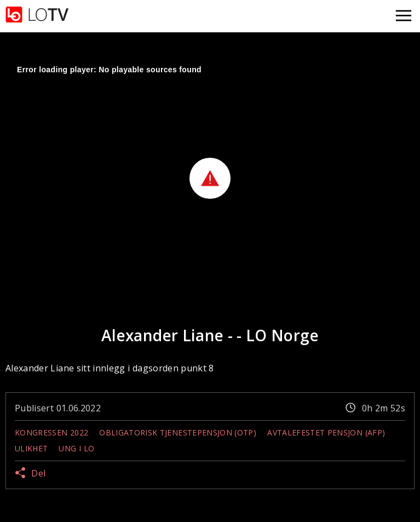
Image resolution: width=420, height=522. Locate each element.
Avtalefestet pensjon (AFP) (326, 432)
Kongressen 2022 (51, 432)
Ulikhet (31, 448)
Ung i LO (76, 448)
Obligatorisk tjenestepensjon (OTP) (178, 432)
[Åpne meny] (404, 16)
